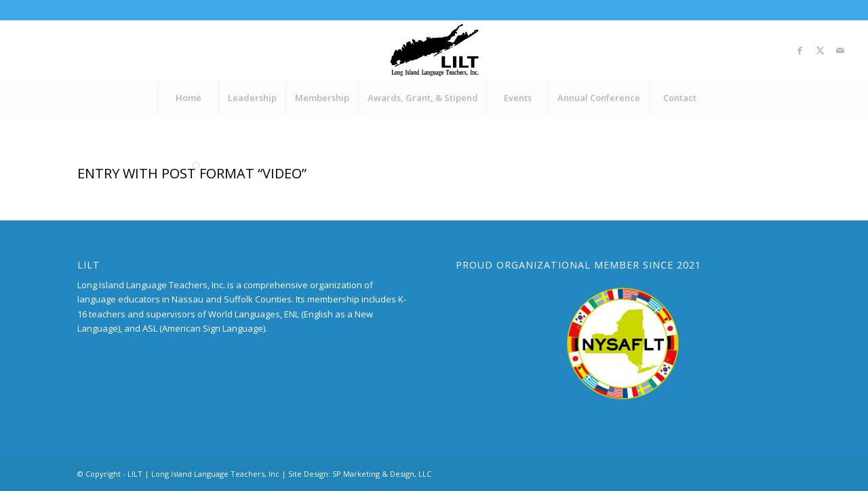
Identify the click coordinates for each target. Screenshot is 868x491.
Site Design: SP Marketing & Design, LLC (360, 474)
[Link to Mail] (840, 50)
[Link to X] (820, 50)
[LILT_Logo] (434, 50)
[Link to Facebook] (800, 50)
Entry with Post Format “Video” (192, 173)
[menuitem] (188, 98)
